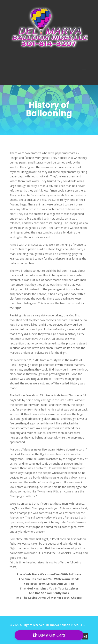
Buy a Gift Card (52, 635)
